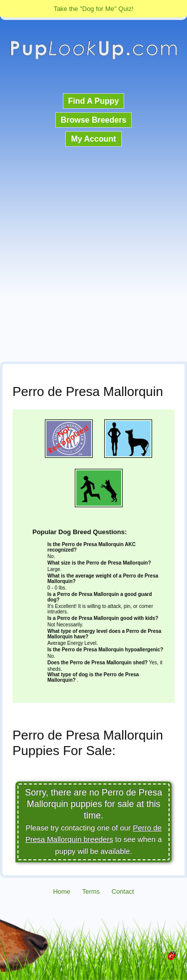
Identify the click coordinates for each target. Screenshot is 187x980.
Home (62, 891)
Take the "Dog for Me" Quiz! (93, 9)
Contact (123, 891)
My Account (93, 139)
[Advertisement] (93, 255)
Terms (91, 891)
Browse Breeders (94, 120)
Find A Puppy (94, 101)
